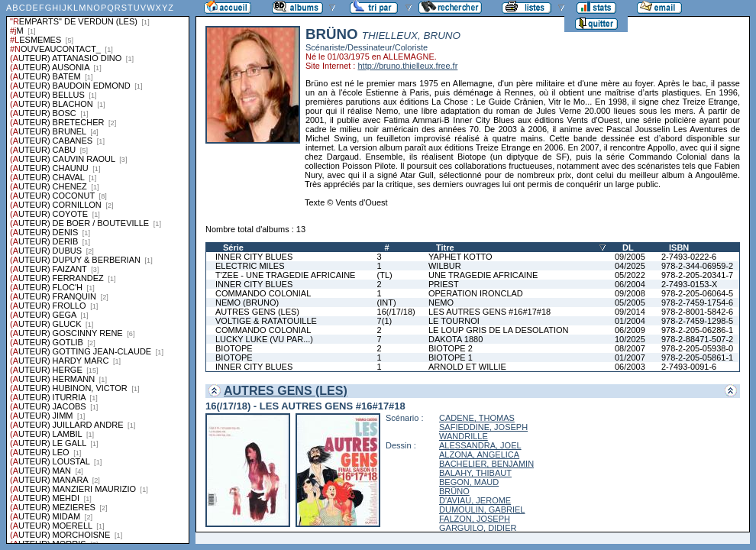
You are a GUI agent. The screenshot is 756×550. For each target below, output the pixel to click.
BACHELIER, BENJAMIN (486, 464)
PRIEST (444, 284)
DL (628, 247)
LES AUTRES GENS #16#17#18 (489, 312)
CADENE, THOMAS (477, 418)
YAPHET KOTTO (460, 257)
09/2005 (630, 257)
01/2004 (630, 321)
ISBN (679, 247)
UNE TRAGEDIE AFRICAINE (483, 275)
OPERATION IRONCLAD (476, 293)
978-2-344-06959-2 (697, 266)
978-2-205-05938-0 (697, 348)
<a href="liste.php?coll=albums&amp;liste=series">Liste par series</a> (98, 272)
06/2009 (630, 330)
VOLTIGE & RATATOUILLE (266, 321)
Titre (445, 247)
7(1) (385, 321)
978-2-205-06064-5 (697, 293)
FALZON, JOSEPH (475, 519)
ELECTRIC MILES (250, 266)
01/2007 (630, 357)
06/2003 (630, 367)
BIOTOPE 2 (451, 348)
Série (233, 247)
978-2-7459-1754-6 (697, 302)
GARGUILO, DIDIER (478, 528)
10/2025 (630, 339)
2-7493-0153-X (689, 284)
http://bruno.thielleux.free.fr (407, 66)
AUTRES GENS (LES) (257, 312)
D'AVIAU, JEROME (475, 500)
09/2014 (630, 312)
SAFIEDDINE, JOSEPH (483, 427)
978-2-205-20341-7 (697, 275)
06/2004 (630, 284)
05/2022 (630, 275)
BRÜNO (454, 491)
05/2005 (630, 302)
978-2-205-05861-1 (697, 357)
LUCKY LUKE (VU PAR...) (264, 339)
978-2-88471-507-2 (697, 339)
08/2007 (630, 348)
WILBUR (445, 266)
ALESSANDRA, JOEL (480, 445)
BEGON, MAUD (469, 482)
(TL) (385, 275)
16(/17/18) (396, 312)
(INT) (387, 302)
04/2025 (630, 266)
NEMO (441, 302)
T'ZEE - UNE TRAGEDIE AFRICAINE (285, 275)
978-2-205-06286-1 (697, 330)
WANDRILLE (464, 436)
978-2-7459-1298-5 (697, 321)
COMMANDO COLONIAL (263, 293)
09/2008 (630, 293)
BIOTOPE (234, 348)
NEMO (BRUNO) (247, 302)
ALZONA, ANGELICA (479, 455)
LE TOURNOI (454, 321)
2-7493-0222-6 (689, 257)
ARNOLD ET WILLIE (467, 367)
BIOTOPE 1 (451, 357)
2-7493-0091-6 (689, 367)
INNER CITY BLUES (254, 257)
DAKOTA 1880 (456, 339)
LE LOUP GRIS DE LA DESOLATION (499, 330)
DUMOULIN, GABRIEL (482, 510)
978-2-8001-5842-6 (697, 312)
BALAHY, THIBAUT (475, 473)
